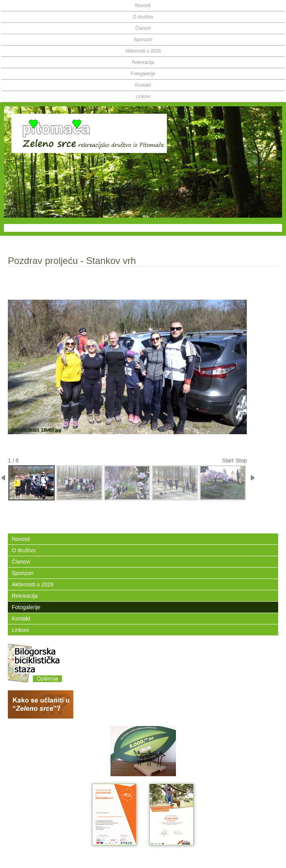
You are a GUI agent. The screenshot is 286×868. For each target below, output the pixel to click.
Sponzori (143, 40)
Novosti (143, 5)
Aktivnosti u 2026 (143, 51)
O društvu (143, 17)
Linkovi (143, 96)
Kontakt (143, 85)
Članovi (143, 28)
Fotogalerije (143, 74)
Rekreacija (143, 62)
